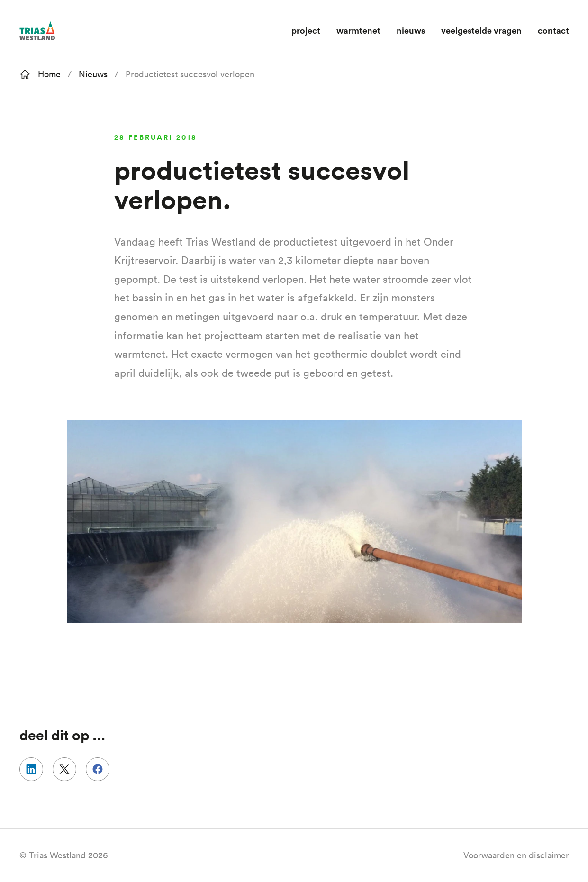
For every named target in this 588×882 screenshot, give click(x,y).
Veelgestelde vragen (481, 30)
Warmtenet (358, 30)
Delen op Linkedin (31, 769)
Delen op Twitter (64, 769)
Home (49, 74)
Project (306, 30)
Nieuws (411, 30)
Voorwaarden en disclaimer (516, 855)
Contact (553, 30)
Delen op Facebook (98, 769)
